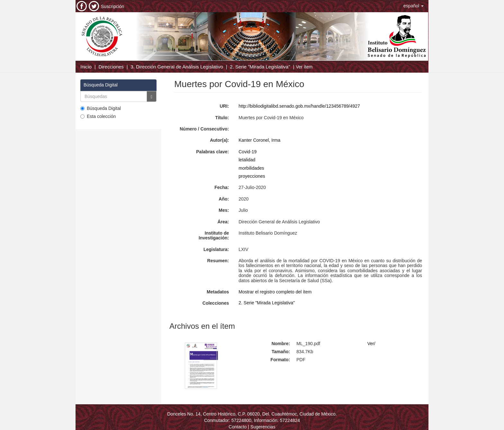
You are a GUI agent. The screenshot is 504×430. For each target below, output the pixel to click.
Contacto (238, 427)
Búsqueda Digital (101, 108)
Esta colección (98, 116)
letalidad (247, 160)
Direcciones (111, 67)
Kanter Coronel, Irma (259, 140)
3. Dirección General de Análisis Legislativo (177, 67)
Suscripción (113, 6)
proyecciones (252, 176)
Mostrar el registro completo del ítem (275, 292)
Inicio (86, 67)
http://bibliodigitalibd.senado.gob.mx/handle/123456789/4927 (299, 106)
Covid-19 (248, 152)
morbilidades (251, 168)
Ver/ (371, 344)
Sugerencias (263, 427)
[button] (414, 6)
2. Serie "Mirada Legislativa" (260, 67)
